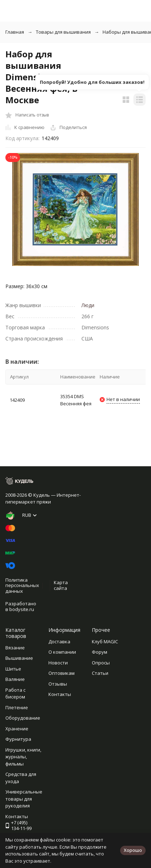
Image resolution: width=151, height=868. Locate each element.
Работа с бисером (15, 693)
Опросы (101, 663)
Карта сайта (61, 585)
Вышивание (19, 658)
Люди (88, 305)
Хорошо (133, 850)
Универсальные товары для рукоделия (24, 799)
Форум (100, 652)
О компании (62, 652)
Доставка (59, 642)
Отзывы (58, 684)
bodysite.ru (22, 609)
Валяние (15, 679)
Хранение (17, 729)
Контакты (60, 694)
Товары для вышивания (63, 32)
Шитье (13, 669)
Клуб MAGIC (105, 642)
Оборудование (23, 718)
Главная (15, 32)
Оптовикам (62, 673)
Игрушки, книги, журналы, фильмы (23, 757)
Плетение (17, 707)
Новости (58, 663)
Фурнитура (18, 739)
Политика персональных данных (22, 585)
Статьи (100, 673)
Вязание (15, 648)
